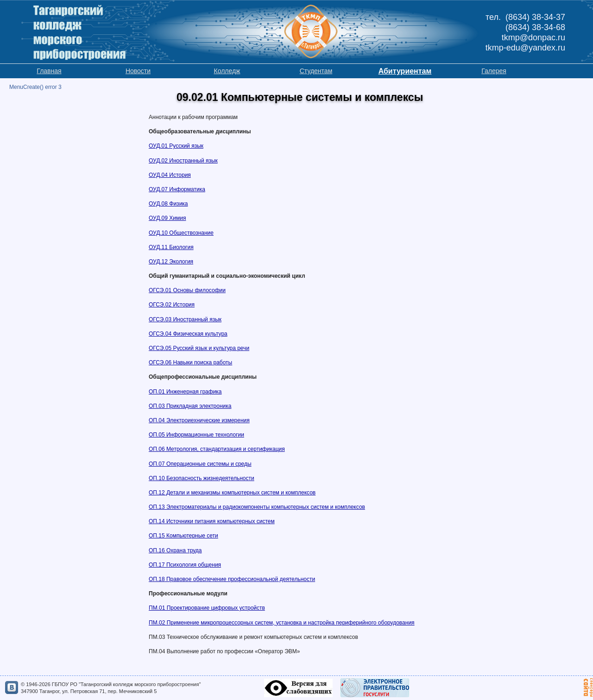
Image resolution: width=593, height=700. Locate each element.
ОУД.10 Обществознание (181, 233)
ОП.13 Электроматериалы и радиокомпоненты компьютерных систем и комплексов (257, 507)
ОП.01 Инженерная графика (185, 392)
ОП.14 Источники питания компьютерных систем (212, 521)
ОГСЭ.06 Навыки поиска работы (190, 362)
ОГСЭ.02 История (172, 305)
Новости (138, 71)
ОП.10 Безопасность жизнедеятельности (202, 478)
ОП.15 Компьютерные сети (183, 536)
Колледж (227, 71)
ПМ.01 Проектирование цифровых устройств (207, 608)
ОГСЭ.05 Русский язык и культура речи (199, 348)
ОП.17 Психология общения (185, 565)
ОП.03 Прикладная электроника (190, 406)
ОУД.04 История (170, 175)
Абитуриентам (405, 71)
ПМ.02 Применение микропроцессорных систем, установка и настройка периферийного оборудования (282, 623)
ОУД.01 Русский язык (176, 146)
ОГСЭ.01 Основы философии (187, 290)
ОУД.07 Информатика (177, 189)
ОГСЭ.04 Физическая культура (188, 334)
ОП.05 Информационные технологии (196, 435)
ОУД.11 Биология (171, 247)
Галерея (494, 71)
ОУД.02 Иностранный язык (183, 161)
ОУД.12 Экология (171, 262)
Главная (49, 71)
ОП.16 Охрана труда (175, 550)
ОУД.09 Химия (167, 218)
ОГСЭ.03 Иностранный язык (185, 319)
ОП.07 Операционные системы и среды (200, 464)
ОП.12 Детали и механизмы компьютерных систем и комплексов (232, 493)
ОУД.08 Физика (168, 204)
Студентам (316, 71)
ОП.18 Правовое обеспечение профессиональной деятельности (232, 579)
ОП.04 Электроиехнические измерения (199, 420)
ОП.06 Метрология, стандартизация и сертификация (217, 449)
